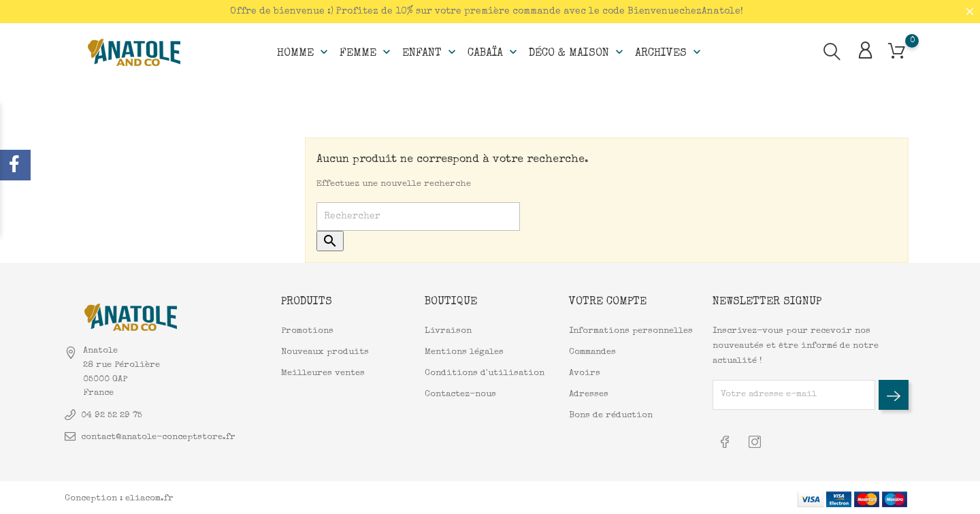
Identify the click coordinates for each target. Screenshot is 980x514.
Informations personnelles (631, 331)
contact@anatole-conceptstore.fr (158, 437)
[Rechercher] (418, 216)
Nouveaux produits (325, 352)
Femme (366, 52)
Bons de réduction (611, 415)
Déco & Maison (577, 52)
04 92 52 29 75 (112, 415)
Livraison (448, 331)
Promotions (307, 331)
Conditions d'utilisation (485, 373)
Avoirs (585, 373)
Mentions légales (464, 352)
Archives (669, 52)
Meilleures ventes (323, 373)
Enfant (430, 52)
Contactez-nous (460, 394)
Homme (304, 52)
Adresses (589, 394)
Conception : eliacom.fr (119, 497)
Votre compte (608, 302)
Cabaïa (494, 52)
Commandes (592, 352)
